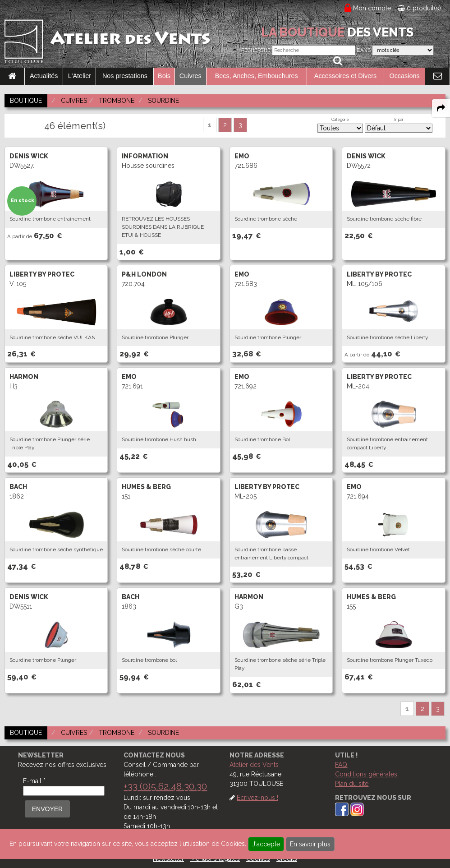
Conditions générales (366, 774)
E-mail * (34, 781)
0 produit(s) (419, 8)
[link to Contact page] (437, 76)
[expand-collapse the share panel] (441, 108)
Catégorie (340, 120)
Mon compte (372, 8)
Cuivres (191, 76)
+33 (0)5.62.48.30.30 (165, 786)
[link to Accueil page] (12, 76)
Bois (164, 76)
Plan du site (352, 784)
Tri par (399, 120)
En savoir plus (310, 844)
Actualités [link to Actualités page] (44, 76)
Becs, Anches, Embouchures (257, 76)
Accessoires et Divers (345, 76)
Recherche (256, 50)
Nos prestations (125, 76)
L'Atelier (80, 76)
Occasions (404, 76)
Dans (364, 50)
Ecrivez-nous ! (257, 798)
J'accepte (266, 844)
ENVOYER (47, 809)
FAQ (341, 765)
